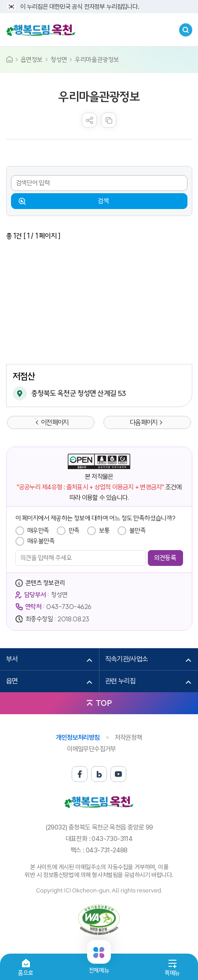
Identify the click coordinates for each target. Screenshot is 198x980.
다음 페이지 (143, 422)
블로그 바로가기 (99, 774)
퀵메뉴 (172, 973)
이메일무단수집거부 (92, 749)
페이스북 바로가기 (80, 774)
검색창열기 (186, 30)
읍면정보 (32, 60)
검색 (103, 201)
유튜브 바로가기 (118, 774)
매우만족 (38, 530)
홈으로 (26, 973)
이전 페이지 (55, 422)
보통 (104, 530)
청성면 (59, 60)
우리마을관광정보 (97, 60)
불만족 (138, 530)
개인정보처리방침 (78, 738)
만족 (74, 530)
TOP (104, 703)
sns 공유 (89, 120)
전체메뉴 (99, 967)
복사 (109, 120)
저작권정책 (128, 738)
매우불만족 (41, 541)
